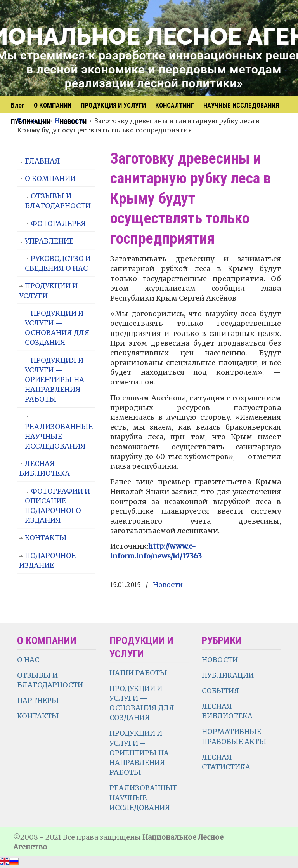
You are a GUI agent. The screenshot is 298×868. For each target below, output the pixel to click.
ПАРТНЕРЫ (38, 700)
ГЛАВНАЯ (42, 161)
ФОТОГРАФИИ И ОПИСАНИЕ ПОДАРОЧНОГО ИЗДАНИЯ (57, 506)
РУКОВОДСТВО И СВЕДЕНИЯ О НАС (58, 263)
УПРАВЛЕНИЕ (49, 241)
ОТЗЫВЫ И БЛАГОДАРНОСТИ (58, 201)
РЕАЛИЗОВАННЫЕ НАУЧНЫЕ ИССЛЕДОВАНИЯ (59, 436)
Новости (168, 585)
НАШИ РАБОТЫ (138, 673)
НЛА (102, 49)
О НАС (28, 660)
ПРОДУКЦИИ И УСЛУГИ (48, 290)
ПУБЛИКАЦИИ (228, 675)
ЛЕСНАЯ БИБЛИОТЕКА (44, 468)
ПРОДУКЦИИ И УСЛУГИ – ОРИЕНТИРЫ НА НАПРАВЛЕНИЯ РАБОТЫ (139, 753)
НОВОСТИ (220, 660)
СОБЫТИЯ (221, 691)
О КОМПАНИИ (50, 178)
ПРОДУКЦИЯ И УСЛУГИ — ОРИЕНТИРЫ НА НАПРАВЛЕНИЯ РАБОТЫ (55, 380)
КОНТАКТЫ (46, 538)
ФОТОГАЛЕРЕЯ (58, 224)
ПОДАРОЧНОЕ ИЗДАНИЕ (47, 560)
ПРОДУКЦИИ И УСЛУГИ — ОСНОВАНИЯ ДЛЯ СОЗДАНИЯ (57, 328)
